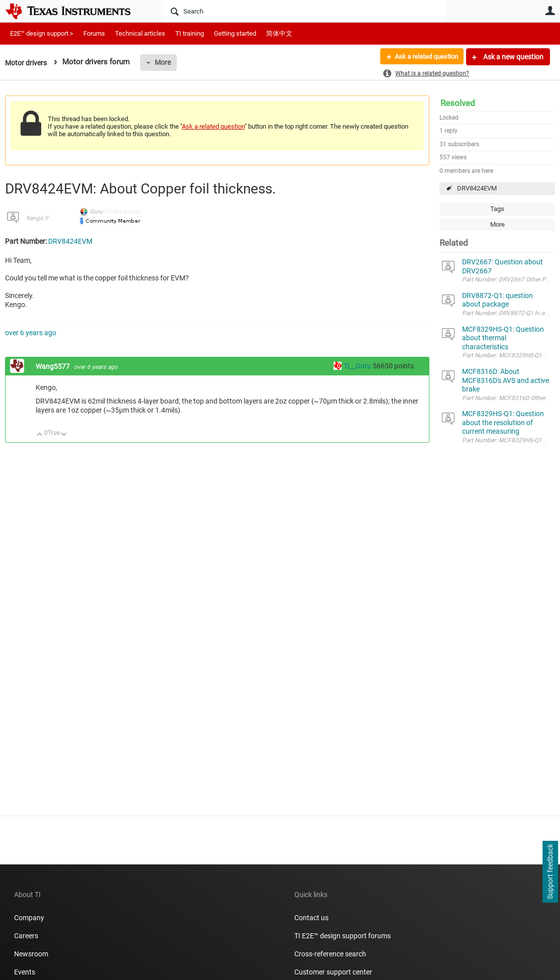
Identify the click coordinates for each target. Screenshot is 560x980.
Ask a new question (513, 57)
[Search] (304, 11)
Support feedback (550, 872)
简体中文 (279, 33)
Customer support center (333, 972)
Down (64, 435)
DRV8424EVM (477, 188)
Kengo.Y (37, 218)
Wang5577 (53, 366)
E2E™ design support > (42, 33)
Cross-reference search (330, 954)
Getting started (235, 33)
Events (25, 972)
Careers (26, 936)
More (166, 62)
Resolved (458, 103)
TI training (190, 33)
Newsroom (31, 954)
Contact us (311, 918)
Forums (94, 33)
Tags (497, 209)
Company (29, 918)
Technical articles (140, 33)
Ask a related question (423, 57)
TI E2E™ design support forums (343, 936)
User (550, 11)
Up (40, 435)
